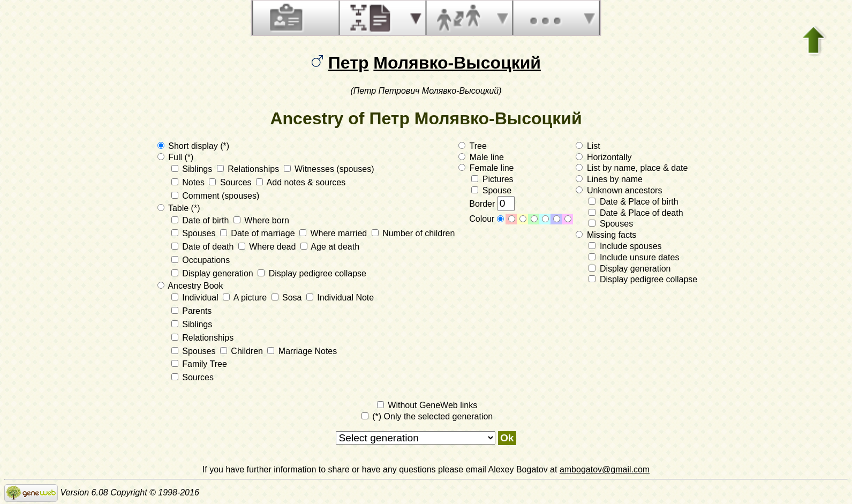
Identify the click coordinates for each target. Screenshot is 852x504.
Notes (189, 182)
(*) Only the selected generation (427, 416)
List (588, 146)
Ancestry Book (190, 286)
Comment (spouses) (216, 196)
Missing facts (606, 235)
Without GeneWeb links (427, 405)
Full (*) (176, 157)
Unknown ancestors (619, 190)
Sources (231, 182)
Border (492, 204)
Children (243, 351)
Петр (349, 63)
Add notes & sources (301, 182)
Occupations (201, 260)
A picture (246, 298)
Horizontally (604, 157)
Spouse (491, 190)
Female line (486, 168)
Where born (261, 220)
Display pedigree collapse (312, 273)
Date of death (204, 247)
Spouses (195, 233)
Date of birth (201, 220)
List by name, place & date (632, 168)
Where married (334, 233)
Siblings (193, 169)
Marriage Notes (302, 351)
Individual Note (340, 298)
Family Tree (199, 364)
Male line (481, 157)
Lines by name (609, 179)
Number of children (413, 233)
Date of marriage (259, 233)
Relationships (249, 169)
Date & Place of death (636, 213)
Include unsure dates (634, 257)
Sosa (288, 298)
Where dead (268, 247)
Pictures (492, 179)
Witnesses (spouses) (329, 169)
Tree (472, 146)
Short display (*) (193, 146)
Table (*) (179, 208)
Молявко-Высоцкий (457, 63)
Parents (192, 311)
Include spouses (625, 246)
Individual (196, 298)
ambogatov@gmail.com (605, 469)
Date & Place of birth (633, 202)
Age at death (330, 247)
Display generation (213, 273)
